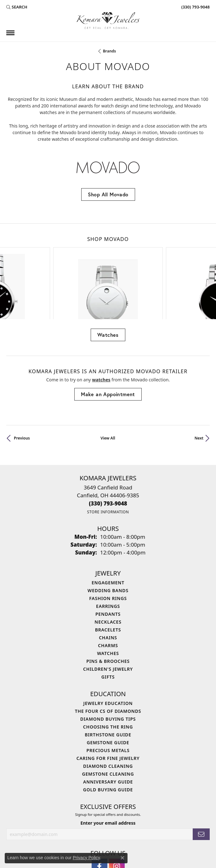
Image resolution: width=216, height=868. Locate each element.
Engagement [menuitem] (108, 531)
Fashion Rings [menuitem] (108, 547)
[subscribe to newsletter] (201, 783)
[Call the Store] (108, 452)
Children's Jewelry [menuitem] (108, 618)
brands (110, 51)
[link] (195, 7)
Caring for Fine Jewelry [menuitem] (108, 707)
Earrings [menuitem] (108, 555)
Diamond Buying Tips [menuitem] (108, 668)
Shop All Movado (108, 194)
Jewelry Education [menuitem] (108, 652)
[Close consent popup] (122, 858)
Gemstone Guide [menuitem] (108, 691)
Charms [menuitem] (108, 594)
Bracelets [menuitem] (108, 579)
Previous (22, 387)
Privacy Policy (61, 847)
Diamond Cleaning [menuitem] (108, 715)
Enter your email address (108, 772)
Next (199, 387)
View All (108, 387)
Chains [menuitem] (108, 586)
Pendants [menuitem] (108, 563)
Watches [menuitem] (108, 602)
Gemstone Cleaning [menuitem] (108, 723)
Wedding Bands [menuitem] (108, 539)
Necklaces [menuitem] (108, 571)
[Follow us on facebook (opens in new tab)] (99, 815)
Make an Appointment (108, 343)
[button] (17, 7)
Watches (108, 284)
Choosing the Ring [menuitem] (108, 676)
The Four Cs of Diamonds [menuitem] (108, 660)
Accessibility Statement (145, 847)
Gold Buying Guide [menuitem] (108, 738)
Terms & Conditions (99, 847)
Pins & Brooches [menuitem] (108, 610)
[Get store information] (108, 461)
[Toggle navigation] (10, 33)
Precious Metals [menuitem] (108, 699)
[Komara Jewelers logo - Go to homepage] (108, 21)
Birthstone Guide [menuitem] (108, 683)
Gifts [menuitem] (108, 626)
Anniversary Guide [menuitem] (108, 731)
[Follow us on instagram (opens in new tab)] (117, 815)
